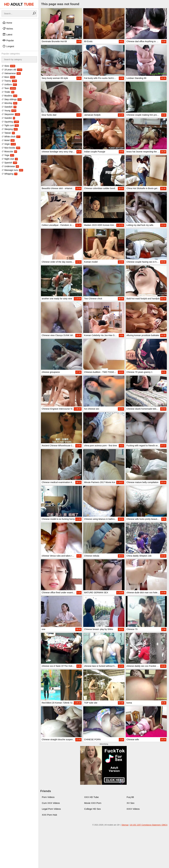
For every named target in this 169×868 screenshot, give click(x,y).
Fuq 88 (130, 797)
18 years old (12, 70)
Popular (8, 40)
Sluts (8, 66)
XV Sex (131, 803)
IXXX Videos (133, 809)
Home (7, 23)
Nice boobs (11, 148)
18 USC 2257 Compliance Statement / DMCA (149, 825)
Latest (7, 34)
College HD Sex (92, 809)
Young (9, 111)
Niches (8, 29)
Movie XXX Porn (93, 803)
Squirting (10, 122)
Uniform (9, 84)
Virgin (9, 144)
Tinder (8, 92)
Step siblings (12, 99)
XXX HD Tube (91, 797)
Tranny (9, 81)
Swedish (9, 107)
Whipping (9, 174)
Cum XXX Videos (51, 803)
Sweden (8, 118)
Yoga (8, 155)
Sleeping (10, 129)
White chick (11, 137)
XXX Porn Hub (49, 815)
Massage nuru (12, 170)
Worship (9, 103)
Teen (9, 88)
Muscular (9, 151)
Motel (8, 140)
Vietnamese (11, 73)
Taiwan (8, 133)
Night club (10, 159)
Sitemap (125, 825)
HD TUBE (19, 4)
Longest (8, 46)
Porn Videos (48, 797)
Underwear (10, 166)
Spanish (9, 163)
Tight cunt (10, 125)
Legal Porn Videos (51, 809)
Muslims (9, 96)
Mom (8, 77)
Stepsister (11, 114)
